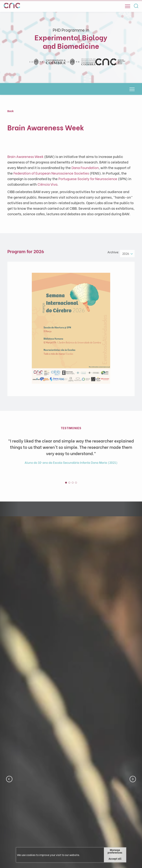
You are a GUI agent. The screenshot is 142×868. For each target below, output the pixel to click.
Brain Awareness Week (25, 156)
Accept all (115, 858)
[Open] (128, 6)
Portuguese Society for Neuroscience (88, 179)
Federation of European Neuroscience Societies (51, 173)
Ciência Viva (47, 184)
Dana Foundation (85, 167)
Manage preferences (115, 851)
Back (11, 111)
